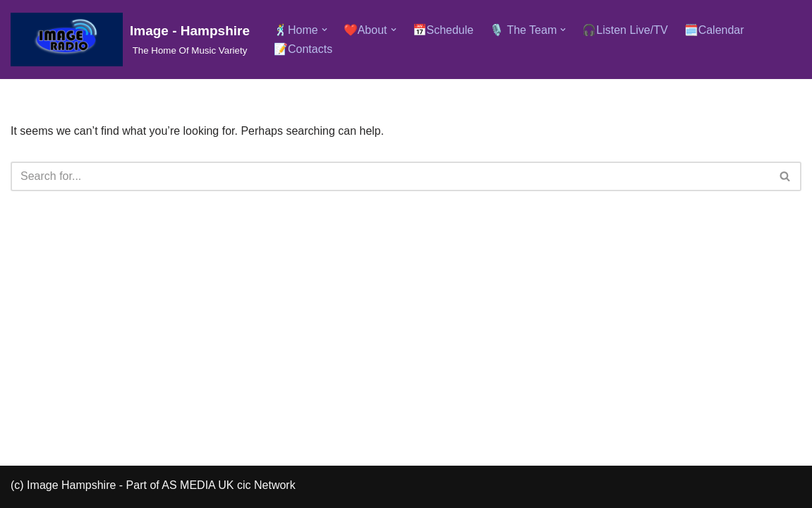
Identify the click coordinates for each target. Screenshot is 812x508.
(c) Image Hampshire (63, 485)
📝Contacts (303, 49)
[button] (325, 30)
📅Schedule (443, 30)
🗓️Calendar (714, 30)
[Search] (390, 176)
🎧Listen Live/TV (625, 30)
